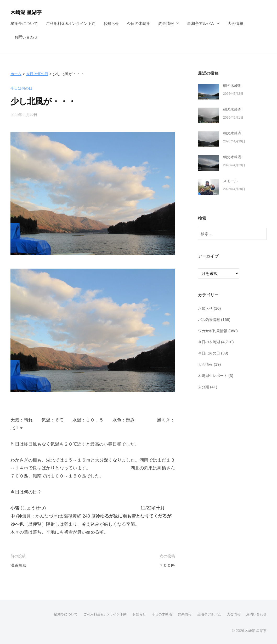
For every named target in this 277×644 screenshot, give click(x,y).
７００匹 (166, 565)
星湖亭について (24, 23)
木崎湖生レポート (214, 376)
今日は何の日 (39, 74)
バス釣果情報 (210, 320)
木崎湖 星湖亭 (29, 12)
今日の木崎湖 (139, 23)
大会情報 (235, 23)
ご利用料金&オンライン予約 (71, 23)
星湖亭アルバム (201, 23)
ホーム (16, 74)
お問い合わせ (26, 37)
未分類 (204, 387)
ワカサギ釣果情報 (214, 331)
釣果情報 (166, 23)
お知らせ (111, 23)
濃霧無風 (19, 565)
